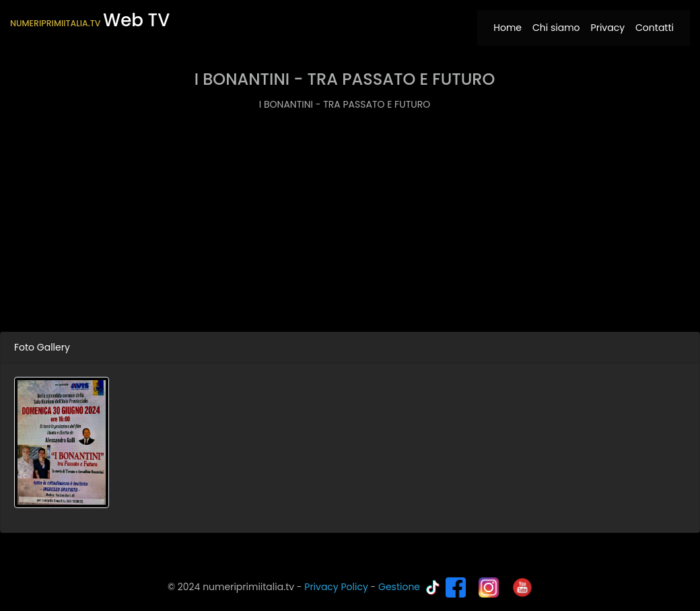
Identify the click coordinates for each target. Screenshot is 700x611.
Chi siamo (556, 28)
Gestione (399, 587)
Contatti (655, 28)
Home (510, 27)
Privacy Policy (336, 587)
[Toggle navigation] (369, 20)
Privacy (608, 28)
